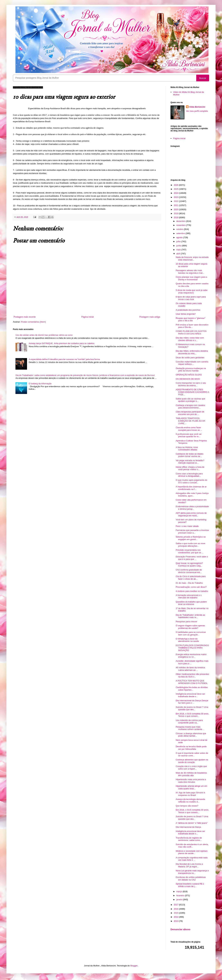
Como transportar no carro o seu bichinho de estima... (191, 384)
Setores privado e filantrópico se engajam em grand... (191, 538)
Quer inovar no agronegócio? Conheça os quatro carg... (189, 564)
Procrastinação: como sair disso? (191, 587)
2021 (176, 205)
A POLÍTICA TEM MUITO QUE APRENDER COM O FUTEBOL (192, 682)
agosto (180, 237)
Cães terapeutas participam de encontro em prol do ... (190, 413)
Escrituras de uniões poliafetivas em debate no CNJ (191, 878)
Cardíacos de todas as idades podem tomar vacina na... (190, 455)
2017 (176, 905)
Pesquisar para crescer (186, 622)
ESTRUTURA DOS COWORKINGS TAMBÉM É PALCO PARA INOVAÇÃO (192, 648)
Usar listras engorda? (186, 314)
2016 (176, 909)
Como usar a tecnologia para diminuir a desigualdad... (189, 475)
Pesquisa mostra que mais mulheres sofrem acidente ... (190, 728)
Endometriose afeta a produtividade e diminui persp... (192, 508)
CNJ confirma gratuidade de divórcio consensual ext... (189, 571)
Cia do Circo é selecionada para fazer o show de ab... (191, 578)
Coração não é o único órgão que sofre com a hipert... (191, 768)
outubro (180, 229)
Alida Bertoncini (197, 107)
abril (179, 254)
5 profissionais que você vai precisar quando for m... (189, 435)
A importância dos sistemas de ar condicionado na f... (191, 488)
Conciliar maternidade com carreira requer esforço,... (192, 363)
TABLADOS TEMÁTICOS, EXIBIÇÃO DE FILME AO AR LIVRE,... (190, 421)
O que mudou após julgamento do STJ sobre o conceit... (191, 481)
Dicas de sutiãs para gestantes (190, 358)
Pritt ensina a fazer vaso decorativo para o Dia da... (192, 326)
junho (179, 246)
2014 (176, 917)
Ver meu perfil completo (197, 111)
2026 (176, 185)
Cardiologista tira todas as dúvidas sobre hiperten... (192, 689)
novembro (181, 225)
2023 (176, 197)
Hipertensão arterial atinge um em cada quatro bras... (191, 787)
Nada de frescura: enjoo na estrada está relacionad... (192, 258)
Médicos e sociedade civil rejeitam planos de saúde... (192, 852)
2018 (176, 217)
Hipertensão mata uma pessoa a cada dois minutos (191, 781)
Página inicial (88, 317)
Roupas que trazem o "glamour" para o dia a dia (190, 319)
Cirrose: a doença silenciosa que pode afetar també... (191, 735)
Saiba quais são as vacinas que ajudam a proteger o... (190, 400)
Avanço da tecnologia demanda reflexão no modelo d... (190, 800)
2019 (176, 213)
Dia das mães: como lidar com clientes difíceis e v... (190, 339)
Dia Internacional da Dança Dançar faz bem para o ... (192, 702)
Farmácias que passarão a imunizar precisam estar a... (192, 531)
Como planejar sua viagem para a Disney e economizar (191, 278)
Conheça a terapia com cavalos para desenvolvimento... (190, 407)
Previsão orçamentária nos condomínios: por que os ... (190, 551)
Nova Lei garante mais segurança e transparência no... (192, 872)
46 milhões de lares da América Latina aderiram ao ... (190, 669)
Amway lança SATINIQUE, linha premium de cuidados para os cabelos (61, 343)
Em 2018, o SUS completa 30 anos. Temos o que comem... (192, 715)
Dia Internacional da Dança (188, 827)
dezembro (181, 221)
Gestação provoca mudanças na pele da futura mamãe (191, 370)
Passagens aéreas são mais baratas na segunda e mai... (190, 272)
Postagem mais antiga (150, 317)
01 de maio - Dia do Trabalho (189, 583)
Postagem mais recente (25, 317)
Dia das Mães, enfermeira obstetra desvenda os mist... (192, 352)
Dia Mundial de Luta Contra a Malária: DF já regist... (189, 865)
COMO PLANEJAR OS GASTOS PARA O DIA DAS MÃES (191, 332)
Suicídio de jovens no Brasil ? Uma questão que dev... (192, 708)
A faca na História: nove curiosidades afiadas (187, 449)
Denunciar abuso (180, 929)
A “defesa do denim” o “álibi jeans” (192, 823)
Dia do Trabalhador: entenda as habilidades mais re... (190, 616)
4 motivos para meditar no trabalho (192, 591)
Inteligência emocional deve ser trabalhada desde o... (190, 695)
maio (179, 250)
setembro (181, 233)
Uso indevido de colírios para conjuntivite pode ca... (189, 722)
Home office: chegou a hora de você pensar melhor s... (190, 468)
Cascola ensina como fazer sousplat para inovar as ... (189, 429)
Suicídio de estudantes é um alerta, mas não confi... (192, 846)
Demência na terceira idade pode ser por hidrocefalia (191, 748)
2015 (176, 913)
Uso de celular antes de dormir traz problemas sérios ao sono (44, 335)
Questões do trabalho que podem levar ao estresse (191, 603)
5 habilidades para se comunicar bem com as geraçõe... (191, 633)
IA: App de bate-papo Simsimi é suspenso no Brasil (190, 794)
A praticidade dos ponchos (188, 310)
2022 (176, 201)
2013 (176, 921)
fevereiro (181, 896)
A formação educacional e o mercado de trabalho (189, 596)
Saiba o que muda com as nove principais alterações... (190, 545)
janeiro (180, 900)
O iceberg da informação (40, 384)
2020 (176, 209)
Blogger (134, 966)
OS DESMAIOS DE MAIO (188, 379)
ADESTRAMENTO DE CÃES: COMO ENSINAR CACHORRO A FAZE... (192, 392)
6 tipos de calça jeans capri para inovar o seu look (191, 298)
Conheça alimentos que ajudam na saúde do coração (192, 761)
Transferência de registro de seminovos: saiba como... (189, 839)
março (180, 891)
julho (179, 241)
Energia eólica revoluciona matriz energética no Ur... (191, 656)
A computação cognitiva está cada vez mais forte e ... (192, 859)
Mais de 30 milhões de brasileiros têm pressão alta (191, 774)
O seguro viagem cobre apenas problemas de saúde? (190, 627)
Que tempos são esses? (187, 806)
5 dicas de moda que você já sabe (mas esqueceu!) (192, 291)
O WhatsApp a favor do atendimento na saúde (187, 640)
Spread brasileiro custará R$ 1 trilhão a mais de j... (190, 885)
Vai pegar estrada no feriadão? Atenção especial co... (190, 462)
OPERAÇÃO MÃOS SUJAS (189, 375)
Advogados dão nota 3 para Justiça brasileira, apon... (192, 495)
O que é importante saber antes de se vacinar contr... (192, 754)
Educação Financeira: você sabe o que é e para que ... (192, 558)
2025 (176, 189)
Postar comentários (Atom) (34, 322)
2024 (176, 193)
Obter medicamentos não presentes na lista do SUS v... (192, 675)
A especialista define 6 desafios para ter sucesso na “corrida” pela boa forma (64, 359)
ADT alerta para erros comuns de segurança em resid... (191, 514)
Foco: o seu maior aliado (187, 526)
